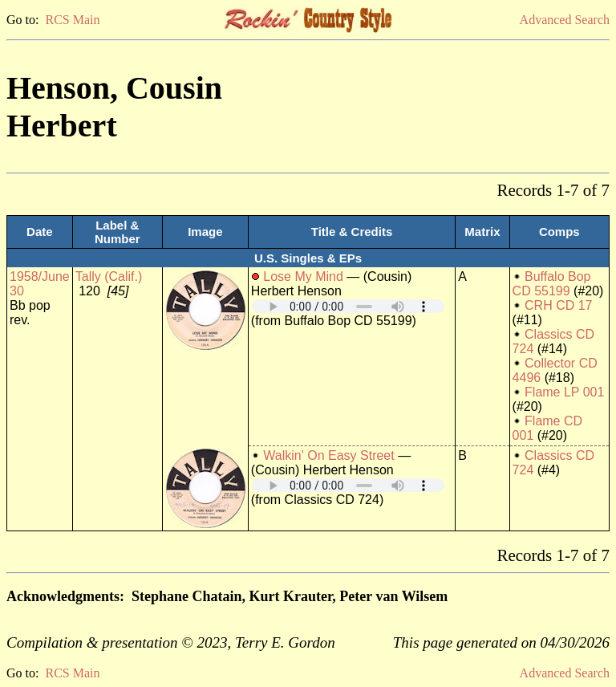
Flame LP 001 (564, 392)
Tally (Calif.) (109, 276)
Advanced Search (565, 20)
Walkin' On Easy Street (328, 455)
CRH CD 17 (558, 305)
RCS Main (72, 20)
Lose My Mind (303, 276)
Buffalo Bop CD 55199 (552, 284)
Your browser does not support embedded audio (348, 306)
